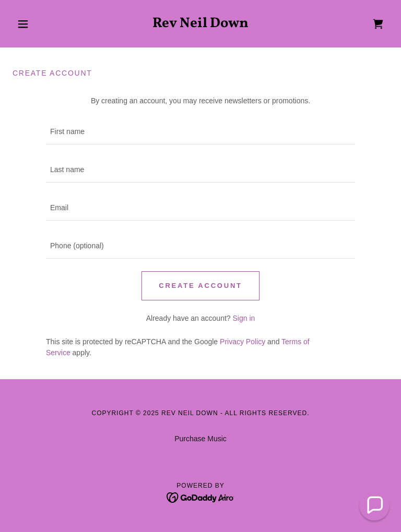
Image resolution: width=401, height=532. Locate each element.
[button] (41, 24)
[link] (200, 25)
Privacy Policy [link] (243, 342)
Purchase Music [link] (200, 439)
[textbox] (200, 132)
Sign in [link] (244, 318)
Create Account (200, 286)
